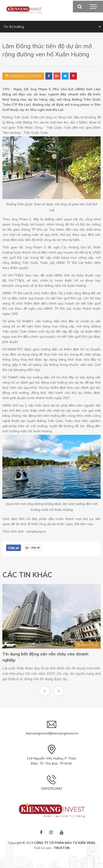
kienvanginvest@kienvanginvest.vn (52, 733)
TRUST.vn (62, 848)
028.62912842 (51, 788)
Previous (45, 691)
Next (59, 691)
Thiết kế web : (43, 848)
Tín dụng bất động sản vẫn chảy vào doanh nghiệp (45, 657)
